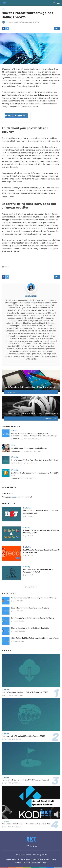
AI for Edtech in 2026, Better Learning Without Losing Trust (35, 638)
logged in (14, 497)
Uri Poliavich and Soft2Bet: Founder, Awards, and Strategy (34, 598)
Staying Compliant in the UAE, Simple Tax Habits (30, 628)
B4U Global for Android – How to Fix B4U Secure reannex (40, 512)
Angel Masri (13, 22)
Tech (3, 9)
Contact (18, 862)
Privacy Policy (13, 860)
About (53, 860)
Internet (14, 431)
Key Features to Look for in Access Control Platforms (33, 618)
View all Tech (31, 587)
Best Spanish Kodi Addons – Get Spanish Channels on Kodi (26, 824)
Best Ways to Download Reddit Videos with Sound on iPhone (41, 551)
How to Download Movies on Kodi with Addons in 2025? (25, 692)
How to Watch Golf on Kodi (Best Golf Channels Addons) (35, 460)
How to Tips (27, 508)
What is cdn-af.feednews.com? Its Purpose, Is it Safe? (38, 571)
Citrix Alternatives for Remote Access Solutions (30, 608)
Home (47, 860)
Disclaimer (38, 860)
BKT (45, 855)
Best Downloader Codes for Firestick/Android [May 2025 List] (35, 474)
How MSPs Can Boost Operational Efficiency (29, 448)
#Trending (15, 457)
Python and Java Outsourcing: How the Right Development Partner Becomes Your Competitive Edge (34, 435)
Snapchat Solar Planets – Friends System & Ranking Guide (41, 532)
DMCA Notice (26, 860)
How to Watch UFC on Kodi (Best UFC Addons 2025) (23, 736)
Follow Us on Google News (36, 862)
